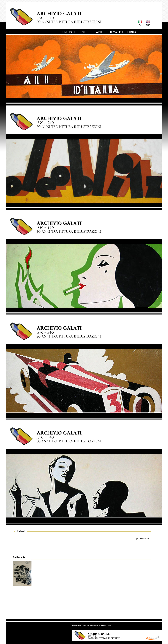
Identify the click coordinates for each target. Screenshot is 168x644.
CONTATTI (133, 32)
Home (74, 625)
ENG (148, 25)
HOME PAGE (68, 32)
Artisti (86, 625)
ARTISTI (101, 32)
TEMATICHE (117, 32)
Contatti (102, 625)
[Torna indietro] (143, 539)
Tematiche (94, 625)
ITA (140, 25)
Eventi (80, 625)
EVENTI (84, 32)
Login (109, 625)
